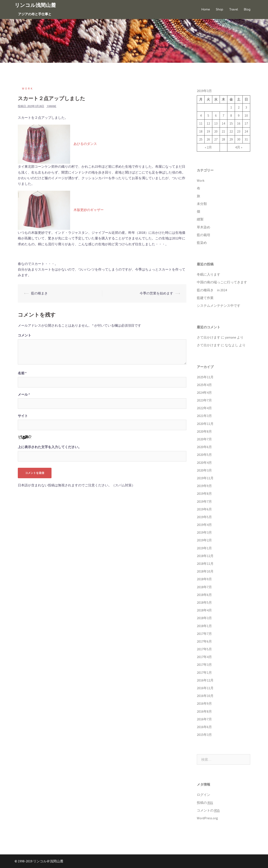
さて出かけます (209, 337)
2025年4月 (204, 385)
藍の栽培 (204, 235)
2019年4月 (204, 525)
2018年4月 (204, 610)
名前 (22, 373)
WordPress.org (207, 818)
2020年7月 (204, 439)
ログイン (204, 795)
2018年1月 (204, 626)
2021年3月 (204, 416)
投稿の (205, 803)
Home (206, 9)
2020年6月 (204, 447)
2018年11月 (205, 564)
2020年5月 (204, 455)
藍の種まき (39, 293)
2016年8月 (204, 711)
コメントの (208, 810)
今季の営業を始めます (156, 293)
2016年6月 (204, 727)
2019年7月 (204, 501)
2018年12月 (205, 556)
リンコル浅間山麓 (35, 5)
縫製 (200, 219)
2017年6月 (204, 641)
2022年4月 (204, 408)
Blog (247, 9)
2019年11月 (205, 478)
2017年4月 (204, 657)
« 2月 (208, 147)
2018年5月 (204, 602)
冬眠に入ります (209, 274)
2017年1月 (204, 672)
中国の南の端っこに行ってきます (222, 282)
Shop (220, 9)
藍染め (202, 243)
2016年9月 (204, 703)
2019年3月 (204, 532)
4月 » (239, 147)
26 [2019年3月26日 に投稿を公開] (208, 139)
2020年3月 (204, 470)
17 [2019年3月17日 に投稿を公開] (246, 123)
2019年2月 (204, 540)
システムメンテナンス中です (219, 306)
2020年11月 (205, 424)
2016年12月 (205, 680)
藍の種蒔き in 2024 (212, 290)
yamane (52, 106)
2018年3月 (204, 618)
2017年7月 (204, 634)
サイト (23, 416)
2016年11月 (205, 688)
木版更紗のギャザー (89, 210)
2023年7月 (204, 400)
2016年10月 (205, 696)
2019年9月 (204, 486)
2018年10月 (205, 571)
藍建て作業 (205, 298)
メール (24, 394)
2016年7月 (204, 719)
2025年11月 (205, 377)
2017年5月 (204, 649)
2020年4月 (204, 463)
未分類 (202, 204)
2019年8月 (204, 493)
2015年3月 (204, 735)
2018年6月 (204, 595)
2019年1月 (204, 548)
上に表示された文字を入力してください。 (50, 447)
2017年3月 (204, 665)
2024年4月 (204, 392)
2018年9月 (204, 579)
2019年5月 (204, 517)
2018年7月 (204, 587)
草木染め (204, 227)
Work (28, 89)
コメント (24, 335)
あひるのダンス (85, 144)
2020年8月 (204, 431)
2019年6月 (204, 509)
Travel (234, 9)
